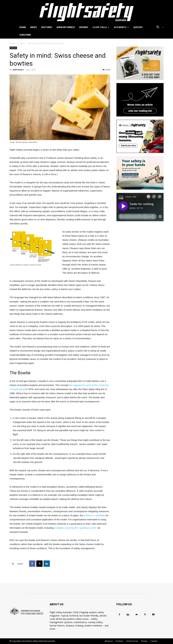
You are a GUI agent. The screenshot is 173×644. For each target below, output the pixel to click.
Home (23, 27)
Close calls (101, 27)
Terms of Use (132, 641)
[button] (159, 27)
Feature (21, 43)
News (34, 27)
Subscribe (25, 35)
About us (109, 641)
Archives (119, 641)
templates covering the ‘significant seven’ (76, 528)
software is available (94, 515)
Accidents (121, 27)
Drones (84, 27)
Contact (154, 641)
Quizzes (138, 27)
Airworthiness (66, 27)
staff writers (18, 70)
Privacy (144, 641)
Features (47, 27)
